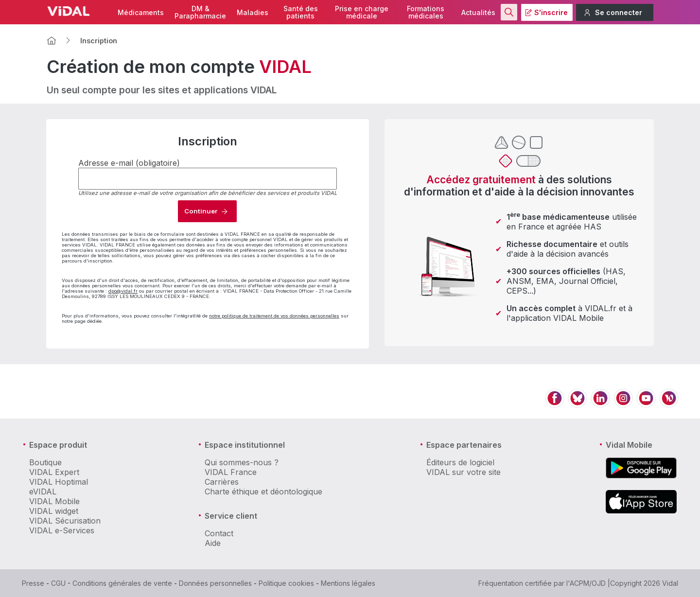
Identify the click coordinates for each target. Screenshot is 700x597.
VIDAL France (231, 472)
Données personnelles (215, 583)
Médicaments (141, 12)
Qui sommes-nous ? (242, 462)
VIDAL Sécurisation (65, 521)
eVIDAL (43, 492)
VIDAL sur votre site (464, 472)
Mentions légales (348, 583)
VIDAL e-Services (62, 530)
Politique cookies (286, 583)
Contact (219, 533)
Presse (33, 583)
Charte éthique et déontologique (263, 492)
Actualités (478, 12)
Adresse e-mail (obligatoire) (129, 163)
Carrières (222, 482)
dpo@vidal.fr (123, 291)
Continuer (201, 211)
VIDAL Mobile (54, 501)
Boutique (45, 462)
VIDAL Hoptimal (59, 482)
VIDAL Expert (54, 472)
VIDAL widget (54, 511)
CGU (58, 583)
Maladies (253, 12)
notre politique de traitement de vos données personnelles (274, 316)
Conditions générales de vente (122, 583)
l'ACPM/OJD (586, 583)
